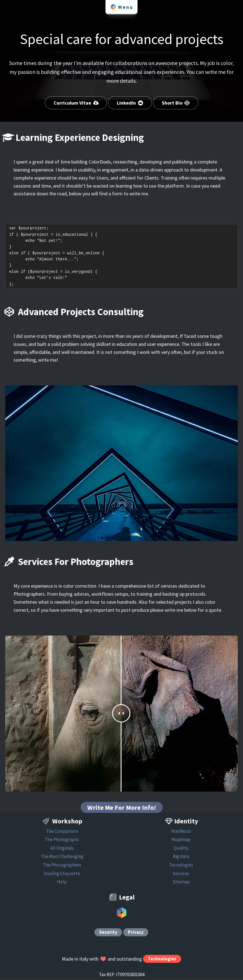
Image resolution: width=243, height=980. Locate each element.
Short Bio (176, 103)
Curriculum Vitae (76, 103)
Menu (121, 7)
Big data (181, 858)
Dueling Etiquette (62, 875)
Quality (181, 849)
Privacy (136, 934)
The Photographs (62, 841)
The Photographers (62, 866)
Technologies (162, 960)
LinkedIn (130, 103)
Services (181, 875)
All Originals (62, 849)
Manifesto (181, 832)
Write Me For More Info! (122, 809)
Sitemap (181, 883)
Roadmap (181, 841)
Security (108, 934)
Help (62, 883)
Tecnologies (181, 866)
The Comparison (62, 832)
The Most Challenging (62, 858)
